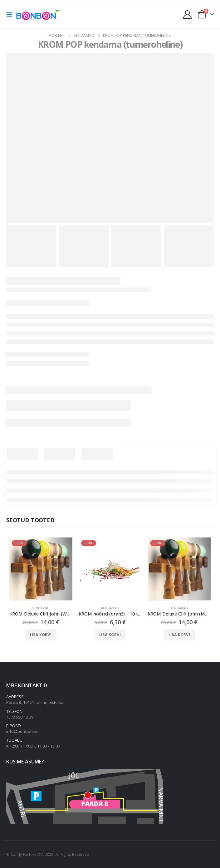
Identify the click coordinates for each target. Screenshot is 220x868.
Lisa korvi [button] (41, 635)
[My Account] (188, 15)
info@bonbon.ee (22, 731)
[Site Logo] (40, 14)
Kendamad (41, 608)
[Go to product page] (41, 569)
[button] (11, 14)
